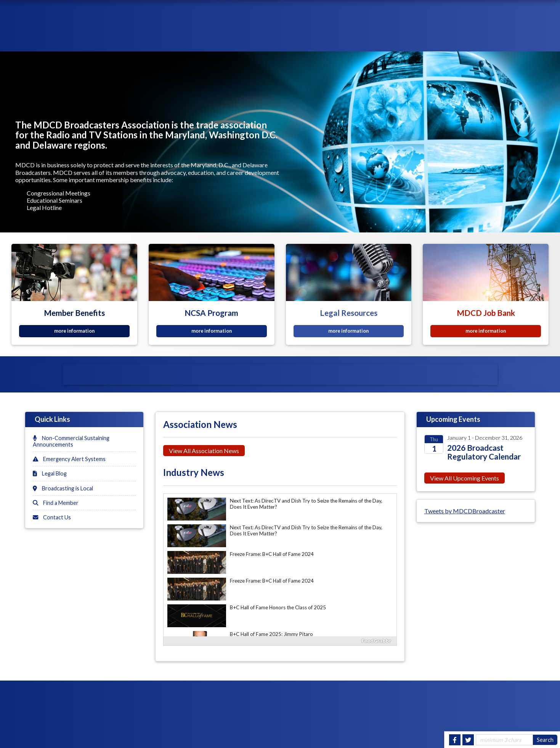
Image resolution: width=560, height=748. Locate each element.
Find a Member (56, 503)
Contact (539, 41)
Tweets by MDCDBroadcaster (465, 511)
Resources (371, 41)
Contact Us (52, 517)
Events (429, 41)
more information (74, 331)
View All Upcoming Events (465, 478)
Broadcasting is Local (63, 488)
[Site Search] (504, 740)
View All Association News (204, 451)
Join (508, 13)
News (403, 41)
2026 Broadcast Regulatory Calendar (484, 452)
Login (443, 13)
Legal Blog (50, 473)
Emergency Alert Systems (69, 459)
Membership (330, 41)
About (295, 41)
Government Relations (482, 41)
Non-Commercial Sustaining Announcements (71, 441)
